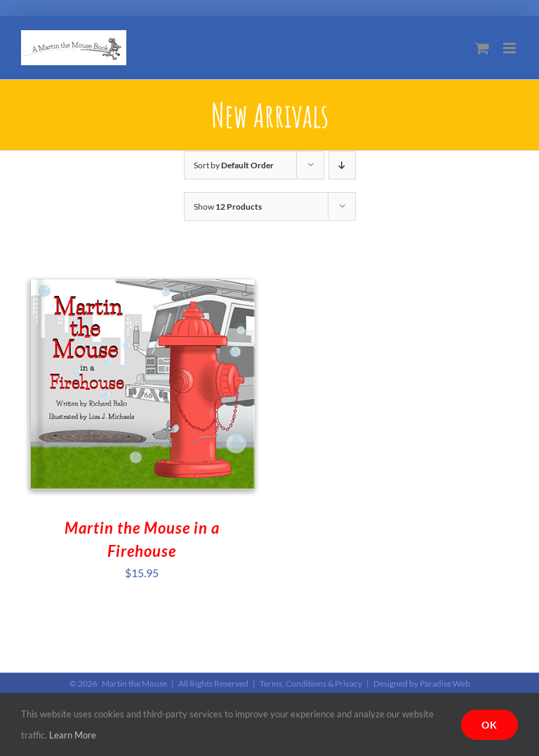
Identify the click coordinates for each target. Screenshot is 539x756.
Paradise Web (445, 683)
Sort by (234, 165)
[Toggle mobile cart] (482, 48)
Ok (490, 725)
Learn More (73, 735)
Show (228, 207)
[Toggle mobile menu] (511, 48)
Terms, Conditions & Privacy (311, 683)
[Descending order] (342, 165)
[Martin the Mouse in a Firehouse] (142, 272)
